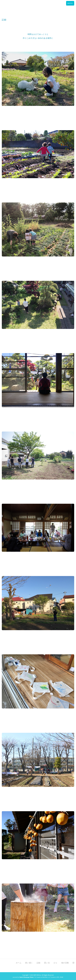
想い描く (29, 963)
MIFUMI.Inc (37, 975)
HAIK (62, 977)
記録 (39, 963)
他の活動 (65, 963)
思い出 (47, 963)
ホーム (19, 963)
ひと (56, 963)
